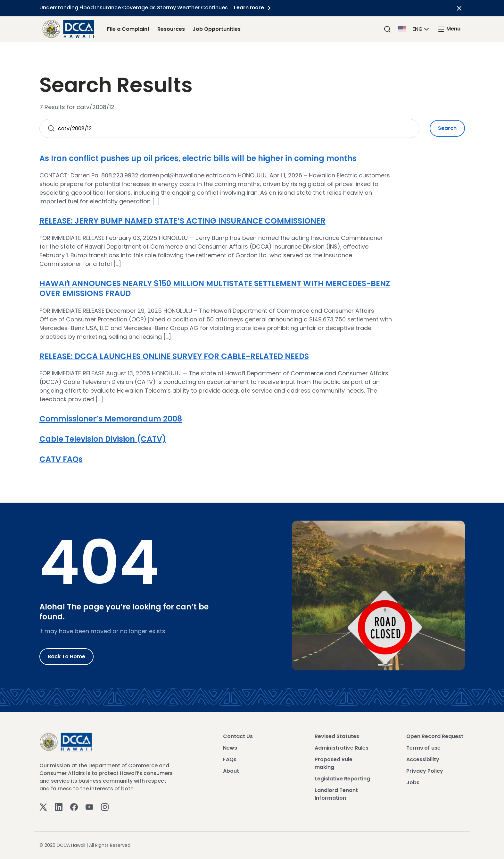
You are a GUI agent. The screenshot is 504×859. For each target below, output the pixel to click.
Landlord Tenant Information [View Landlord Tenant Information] (336, 794)
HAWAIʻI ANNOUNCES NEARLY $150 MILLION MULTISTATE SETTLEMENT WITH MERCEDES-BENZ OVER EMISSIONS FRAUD (215, 288)
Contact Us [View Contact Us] (238, 736)
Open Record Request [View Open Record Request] (435, 736)
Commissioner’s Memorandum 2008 (111, 419)
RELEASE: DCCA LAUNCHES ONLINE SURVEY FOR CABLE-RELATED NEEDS (174, 356)
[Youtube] (89, 807)
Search (447, 128)
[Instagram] (105, 807)
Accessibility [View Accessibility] (423, 759)
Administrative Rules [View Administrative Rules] (342, 748)
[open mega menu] (449, 29)
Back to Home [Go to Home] (66, 656)
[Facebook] (74, 807)
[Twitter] (43, 807)
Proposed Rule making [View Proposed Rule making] (334, 763)
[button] (414, 29)
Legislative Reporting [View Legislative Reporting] (342, 779)
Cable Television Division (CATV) (103, 439)
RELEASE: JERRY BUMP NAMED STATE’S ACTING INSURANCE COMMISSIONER (182, 221)
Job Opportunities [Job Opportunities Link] (217, 29)
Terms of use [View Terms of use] (423, 748)
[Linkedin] (59, 807)
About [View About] (231, 771)
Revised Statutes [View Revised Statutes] (337, 736)
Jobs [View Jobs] (413, 782)
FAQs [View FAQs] (230, 759)
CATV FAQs (61, 459)
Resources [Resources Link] (171, 29)
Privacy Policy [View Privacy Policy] (425, 771)
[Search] (387, 29)
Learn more (254, 8)
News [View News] (230, 748)
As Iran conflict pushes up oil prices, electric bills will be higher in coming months (198, 158)
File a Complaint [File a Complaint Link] (128, 29)
